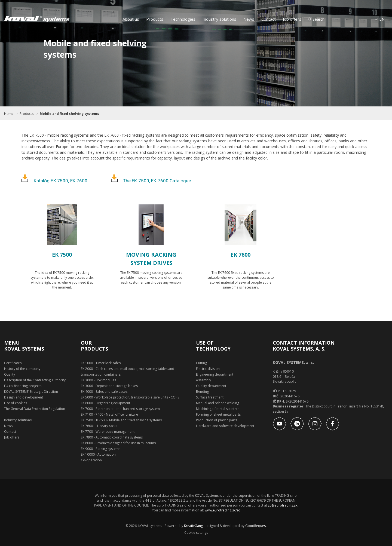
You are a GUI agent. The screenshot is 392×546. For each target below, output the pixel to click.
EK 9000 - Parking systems (101, 449)
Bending (202, 392)
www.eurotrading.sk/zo (223, 510)
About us (131, 19)
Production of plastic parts (217, 420)
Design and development (24, 397)
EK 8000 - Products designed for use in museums (118, 443)
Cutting (201, 363)
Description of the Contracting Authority (35, 380)
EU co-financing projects (23, 386)
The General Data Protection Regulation (35, 409)
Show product (62, 303)
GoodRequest (256, 526)
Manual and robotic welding (218, 403)
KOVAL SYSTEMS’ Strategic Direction (31, 392)
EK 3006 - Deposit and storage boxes (109, 386)
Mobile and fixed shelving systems (69, 114)
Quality (10, 374)
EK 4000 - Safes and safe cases (104, 392)
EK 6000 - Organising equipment (105, 403)
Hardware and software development (225, 426)
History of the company (22, 369)
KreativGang (193, 526)
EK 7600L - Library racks (99, 426)
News (249, 19)
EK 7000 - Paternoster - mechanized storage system (120, 409)
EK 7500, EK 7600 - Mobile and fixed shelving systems (121, 420)
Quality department (211, 386)
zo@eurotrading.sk (283, 505)
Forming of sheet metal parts (218, 414)
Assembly (203, 380)
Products (155, 19)
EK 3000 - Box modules (98, 380)
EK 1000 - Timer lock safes (101, 363)
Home (9, 114)
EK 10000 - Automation (98, 454)
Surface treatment (210, 397)
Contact (269, 19)
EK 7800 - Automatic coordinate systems (112, 437)
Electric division (208, 369)
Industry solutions (219, 19)
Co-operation (91, 460)
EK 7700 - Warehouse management (108, 432)
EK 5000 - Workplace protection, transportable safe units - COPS (130, 397)
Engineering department (215, 374)
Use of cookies (16, 403)
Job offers (292, 19)
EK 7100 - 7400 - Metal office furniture (109, 414)
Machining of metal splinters (218, 409)
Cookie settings (196, 533)
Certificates (13, 363)
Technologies (183, 19)
